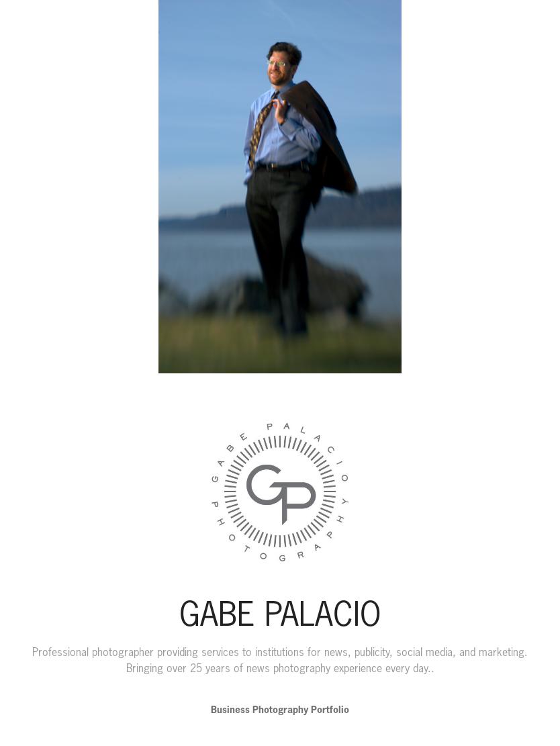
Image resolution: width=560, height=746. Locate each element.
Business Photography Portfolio (280, 709)
